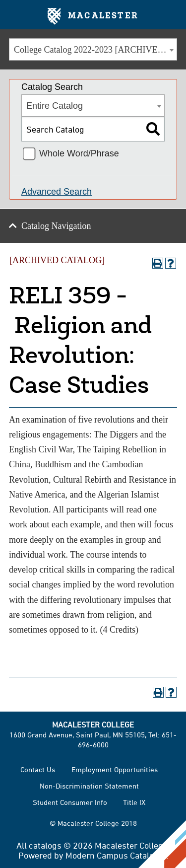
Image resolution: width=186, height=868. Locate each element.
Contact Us (38, 769)
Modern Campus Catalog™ (116, 855)
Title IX (134, 802)
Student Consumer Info (70, 802)
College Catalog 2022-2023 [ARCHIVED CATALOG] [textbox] (95, 50)
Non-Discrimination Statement (89, 786)
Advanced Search (57, 192)
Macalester (93, 16)
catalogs (45, 845)
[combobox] (93, 49)
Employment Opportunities (115, 769)
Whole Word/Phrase (79, 153)
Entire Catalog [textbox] (55, 106)
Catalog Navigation (56, 226)
